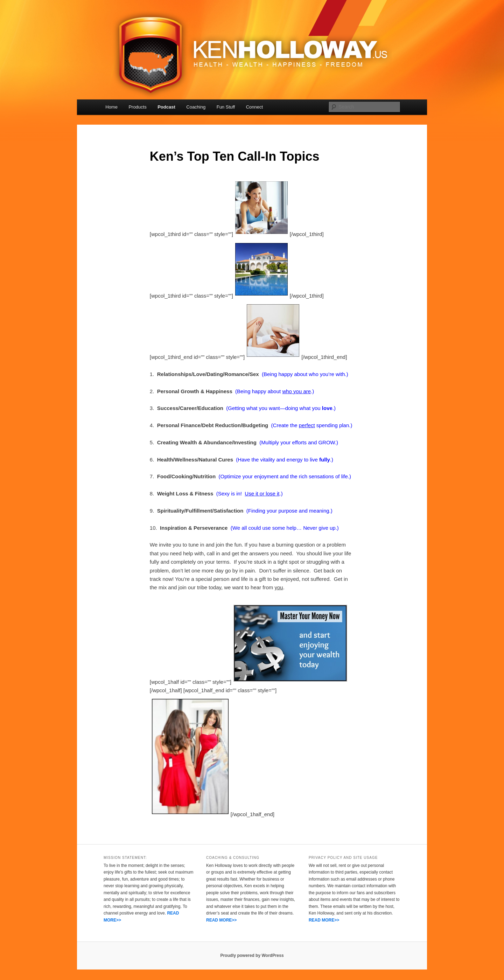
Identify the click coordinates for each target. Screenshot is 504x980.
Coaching (196, 107)
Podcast (166, 107)
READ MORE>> (221, 920)
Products (137, 107)
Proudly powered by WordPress (252, 955)
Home (111, 107)
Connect (254, 107)
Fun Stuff (226, 107)
